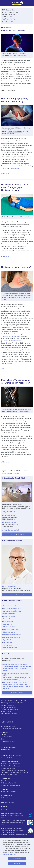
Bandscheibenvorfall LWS (12, 611)
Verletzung (5, 141)
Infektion (23, 359)
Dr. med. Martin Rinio (8, 768)
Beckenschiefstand (10, 614)
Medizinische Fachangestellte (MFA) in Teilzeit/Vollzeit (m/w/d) (17, 679)
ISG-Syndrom (8, 624)
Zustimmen (17, 859)
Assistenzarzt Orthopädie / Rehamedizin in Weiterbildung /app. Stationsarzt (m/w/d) (17, 669)
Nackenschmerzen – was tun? (16, 267)
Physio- (4, 168)
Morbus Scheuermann (11, 629)
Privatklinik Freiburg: (9, 523)
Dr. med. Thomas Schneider (10, 764)
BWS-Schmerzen (9, 616)
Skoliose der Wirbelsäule (12, 637)
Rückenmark (18, 251)
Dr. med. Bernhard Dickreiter (10, 785)
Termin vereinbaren (17, 534)
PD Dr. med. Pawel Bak (8, 783)
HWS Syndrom (8, 622)
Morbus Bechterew (10, 627)
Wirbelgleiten (8, 645)
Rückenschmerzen (10, 632)
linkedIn (17, 473)
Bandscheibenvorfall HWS (12, 608)
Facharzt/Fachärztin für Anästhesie (15, 664)
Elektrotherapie (15, 168)
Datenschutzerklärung (9, 854)
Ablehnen (17, 863)
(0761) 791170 (10, 512)
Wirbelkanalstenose (10, 648)
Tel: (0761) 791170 (9, 19)
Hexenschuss (8, 619)
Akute (3, 313)
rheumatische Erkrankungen (11, 336)
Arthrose (4, 338)
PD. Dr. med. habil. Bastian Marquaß (13, 770)
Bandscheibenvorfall (10, 606)
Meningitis (20, 334)
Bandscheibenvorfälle (9, 334)
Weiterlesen (17, 174)
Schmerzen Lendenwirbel (12, 635)
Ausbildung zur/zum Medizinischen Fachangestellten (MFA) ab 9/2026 (15, 683)
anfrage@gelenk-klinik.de (11, 530)
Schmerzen (20, 148)
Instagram (10, 473)
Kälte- (30, 166)
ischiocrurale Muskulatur (15, 132)
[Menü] (2, 4)
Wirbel (3, 251)
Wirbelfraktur (8, 643)
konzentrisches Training (24, 438)
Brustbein (27, 67)
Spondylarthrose (9, 640)
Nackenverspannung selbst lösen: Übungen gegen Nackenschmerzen (15, 187)
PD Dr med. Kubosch (9, 586)
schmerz (4, 452)
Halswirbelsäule (7, 309)
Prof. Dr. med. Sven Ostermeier (11, 766)
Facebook (24, 471)
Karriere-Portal (17, 693)
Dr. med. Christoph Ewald (9, 774)
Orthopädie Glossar (7, 802)
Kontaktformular (8, 21)
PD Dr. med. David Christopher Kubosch (14, 772)
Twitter (3, 473)
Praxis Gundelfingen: (9, 515)
